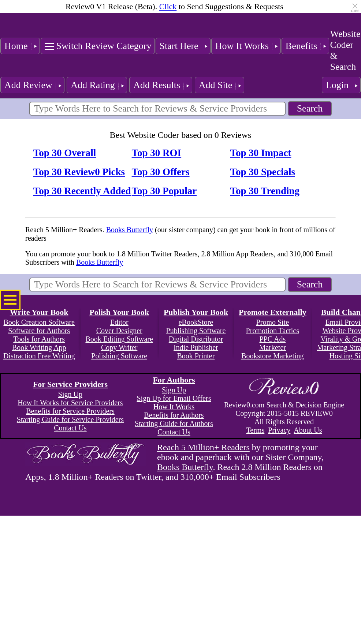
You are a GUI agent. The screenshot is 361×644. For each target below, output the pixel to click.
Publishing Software (196, 331)
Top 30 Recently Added (82, 191)
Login (337, 85)
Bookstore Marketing (273, 356)
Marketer (273, 347)
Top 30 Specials (263, 172)
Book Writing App (39, 347)
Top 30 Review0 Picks (79, 172)
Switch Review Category (104, 46)
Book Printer (196, 356)
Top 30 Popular (164, 191)
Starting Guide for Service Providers (70, 419)
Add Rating (93, 85)
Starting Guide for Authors (174, 423)
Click (168, 6)
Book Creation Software (39, 322)
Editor (119, 322)
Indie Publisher (196, 347)
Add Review (28, 85)
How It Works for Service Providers (70, 403)
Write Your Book (39, 312)
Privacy (279, 430)
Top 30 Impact (260, 153)
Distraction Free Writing (39, 356)
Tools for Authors (39, 339)
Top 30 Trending (265, 191)
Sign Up (70, 394)
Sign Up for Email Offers (174, 398)
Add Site (216, 85)
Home (16, 46)
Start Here (179, 46)
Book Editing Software (119, 339)
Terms (256, 430)
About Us (308, 430)
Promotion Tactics (273, 331)
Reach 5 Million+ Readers (203, 447)
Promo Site (273, 322)
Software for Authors (39, 331)
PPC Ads (272, 339)
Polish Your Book (119, 312)
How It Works (242, 46)
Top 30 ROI (157, 153)
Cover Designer (119, 331)
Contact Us (70, 428)
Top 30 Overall (65, 153)
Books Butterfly (130, 230)
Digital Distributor (196, 339)
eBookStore (196, 322)
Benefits (302, 46)
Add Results (157, 85)
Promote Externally (273, 312)
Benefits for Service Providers (70, 411)
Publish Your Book (196, 312)
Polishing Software (119, 356)
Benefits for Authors (174, 415)
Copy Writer (119, 347)
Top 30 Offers (161, 172)
